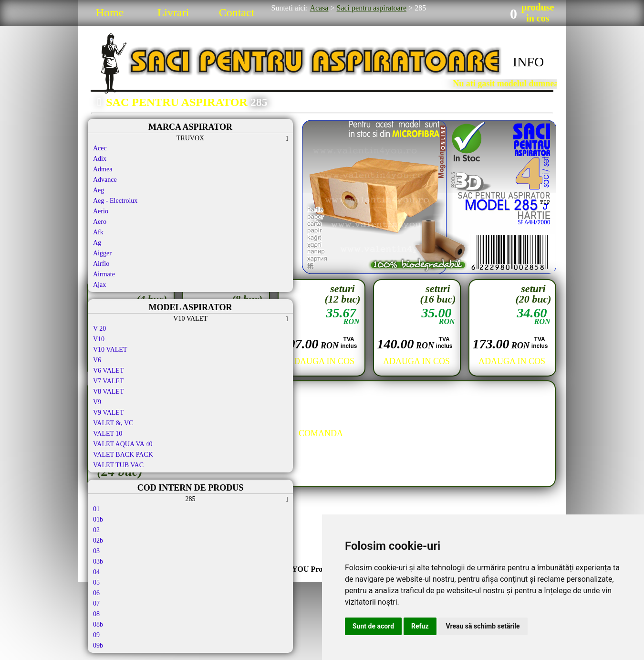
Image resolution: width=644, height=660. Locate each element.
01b (98, 519)
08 (96, 614)
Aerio (101, 211)
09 (96, 635)
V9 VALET (108, 413)
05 (96, 582)
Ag (97, 243)
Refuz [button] (420, 626)
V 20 (99, 329)
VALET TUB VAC (118, 465)
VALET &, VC (113, 423)
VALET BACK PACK (123, 455)
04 (96, 572)
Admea (103, 169)
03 (96, 551)
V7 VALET (108, 381)
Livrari (173, 12)
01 (96, 509)
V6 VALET (108, 371)
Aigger (102, 253)
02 (96, 530)
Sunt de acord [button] (373, 626)
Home (110, 12)
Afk (98, 232)
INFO (528, 62)
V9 (97, 402)
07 (96, 603)
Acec (100, 148)
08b (98, 624)
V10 (99, 339)
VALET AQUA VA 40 (123, 444)
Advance (105, 180)
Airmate (104, 274)
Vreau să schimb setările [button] (483, 626)
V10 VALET (110, 350)
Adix (100, 159)
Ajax (99, 285)
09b (98, 645)
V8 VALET (108, 392)
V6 (97, 360)
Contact (237, 12)
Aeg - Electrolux (115, 201)
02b (98, 540)
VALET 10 (108, 434)
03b (98, 561)
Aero (100, 222)
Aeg (99, 190)
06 (96, 593)
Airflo (101, 264)
